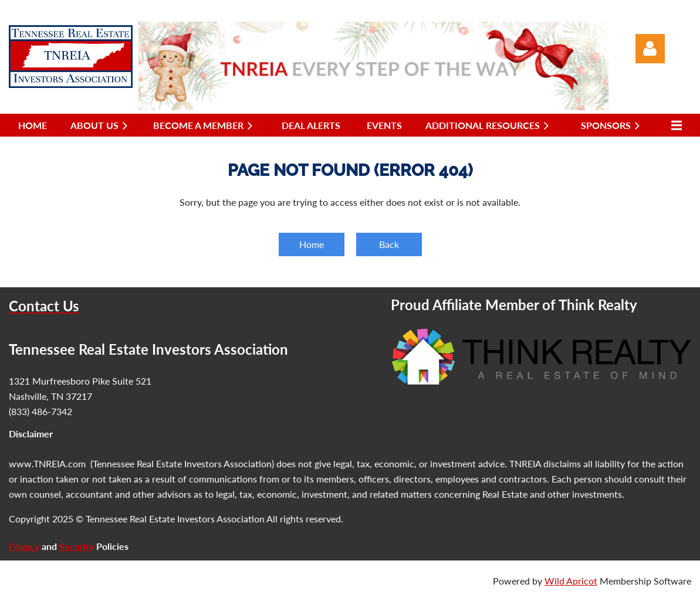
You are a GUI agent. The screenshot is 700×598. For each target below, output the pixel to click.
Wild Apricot (571, 581)
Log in (650, 49)
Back (389, 244)
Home (312, 244)
